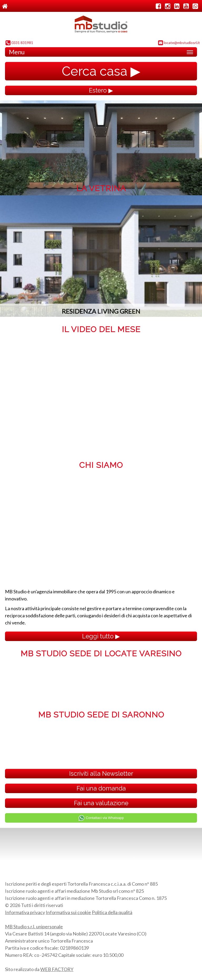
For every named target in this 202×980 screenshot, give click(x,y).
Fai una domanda (101, 788)
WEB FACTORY (57, 969)
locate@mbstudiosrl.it (179, 43)
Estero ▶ (101, 90)
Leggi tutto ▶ (101, 636)
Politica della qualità (112, 912)
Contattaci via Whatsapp (101, 818)
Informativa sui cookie (68, 912)
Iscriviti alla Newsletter (101, 773)
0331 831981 (19, 43)
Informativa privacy (25, 912)
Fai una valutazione (101, 803)
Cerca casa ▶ (101, 71)
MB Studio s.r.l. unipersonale (34, 926)
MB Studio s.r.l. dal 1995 (101, 26)
